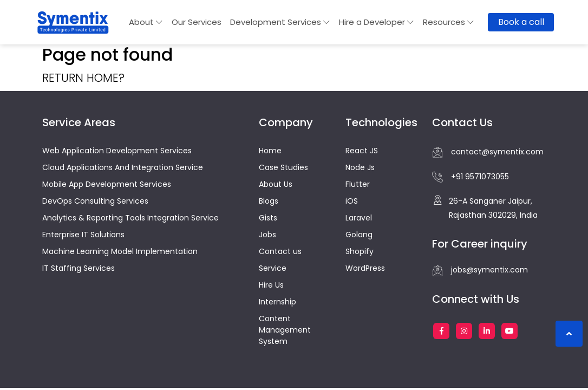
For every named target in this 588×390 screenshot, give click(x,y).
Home (270, 151)
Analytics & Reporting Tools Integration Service (130, 218)
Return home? (83, 78)
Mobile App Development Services (107, 184)
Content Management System (285, 330)
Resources (449, 22)
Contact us (280, 251)
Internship (277, 302)
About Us (276, 184)
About (146, 22)
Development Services (280, 22)
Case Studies (283, 167)
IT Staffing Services (79, 268)
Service (273, 268)
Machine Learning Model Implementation (120, 251)
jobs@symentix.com (480, 270)
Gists (268, 218)
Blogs (269, 201)
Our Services (197, 22)
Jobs (267, 235)
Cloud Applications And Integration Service (123, 167)
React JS (362, 151)
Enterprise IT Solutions (83, 235)
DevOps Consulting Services (95, 201)
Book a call (521, 22)
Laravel (359, 218)
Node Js (360, 167)
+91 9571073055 (471, 177)
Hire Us (271, 285)
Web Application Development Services (117, 151)
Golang (359, 235)
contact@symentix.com (488, 152)
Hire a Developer (377, 22)
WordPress (365, 268)
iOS (352, 201)
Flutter (358, 184)
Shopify (360, 251)
